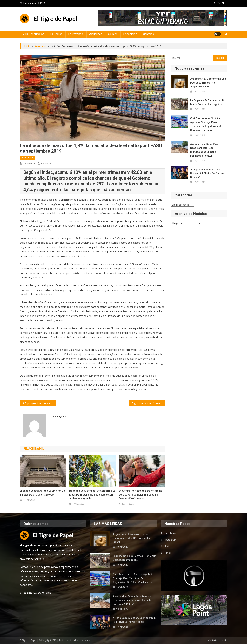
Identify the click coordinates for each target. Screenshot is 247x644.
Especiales (130, 34)
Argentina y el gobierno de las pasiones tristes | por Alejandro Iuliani (208, 83)
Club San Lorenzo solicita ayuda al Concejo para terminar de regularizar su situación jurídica (206, 124)
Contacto (148, 34)
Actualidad (96, 34)
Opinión (113, 34)
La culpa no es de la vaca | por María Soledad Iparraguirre (208, 102)
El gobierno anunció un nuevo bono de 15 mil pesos (148, 403)
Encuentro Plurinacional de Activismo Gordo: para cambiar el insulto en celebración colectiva (140, 495)
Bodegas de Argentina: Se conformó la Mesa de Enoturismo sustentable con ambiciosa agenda (92, 495)
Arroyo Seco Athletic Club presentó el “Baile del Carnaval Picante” (208, 174)
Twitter (169, 546)
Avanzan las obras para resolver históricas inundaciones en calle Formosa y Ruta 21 (204, 150)
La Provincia (76, 34)
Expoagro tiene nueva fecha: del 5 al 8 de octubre (40, 403)
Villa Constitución (33, 34)
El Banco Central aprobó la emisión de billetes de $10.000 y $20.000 (42, 493)
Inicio (224, 640)
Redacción (47, 163)
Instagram (171, 540)
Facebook (170, 533)
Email (168, 553)
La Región (56, 34)
